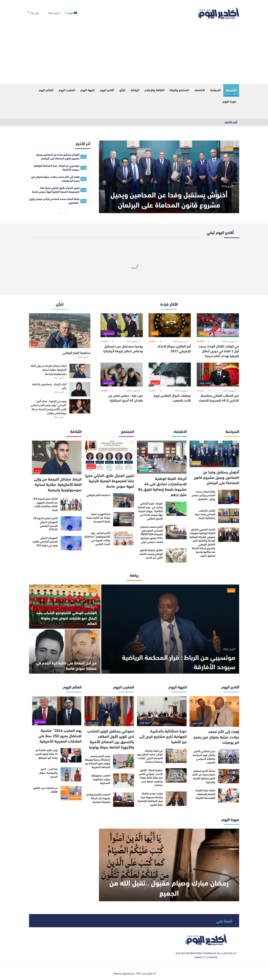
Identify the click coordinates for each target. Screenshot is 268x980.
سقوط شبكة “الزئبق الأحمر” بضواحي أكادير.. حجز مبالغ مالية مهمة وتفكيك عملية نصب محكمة (150, 777)
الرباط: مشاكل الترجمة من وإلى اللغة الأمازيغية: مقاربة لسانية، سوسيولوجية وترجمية (49, 370)
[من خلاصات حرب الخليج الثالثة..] (71, 793)
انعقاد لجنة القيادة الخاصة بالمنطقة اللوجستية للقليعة (205, 794)
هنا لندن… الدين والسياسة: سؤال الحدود (48, 773)
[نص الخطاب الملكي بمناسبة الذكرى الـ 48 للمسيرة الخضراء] (218, 375)
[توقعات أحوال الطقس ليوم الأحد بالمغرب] (170, 375)
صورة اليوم (230, 101)
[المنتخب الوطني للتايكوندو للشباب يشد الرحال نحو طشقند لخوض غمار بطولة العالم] (65, 607)
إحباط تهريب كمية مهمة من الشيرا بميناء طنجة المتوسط (98, 518)
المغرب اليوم (67, 90)
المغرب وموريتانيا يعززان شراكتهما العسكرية (101, 779)
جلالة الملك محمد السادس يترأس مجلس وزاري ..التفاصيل (203, 495)
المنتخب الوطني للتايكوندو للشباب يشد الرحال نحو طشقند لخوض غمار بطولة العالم (66, 618)
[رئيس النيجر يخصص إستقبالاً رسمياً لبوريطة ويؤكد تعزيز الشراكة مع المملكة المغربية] (124, 761)
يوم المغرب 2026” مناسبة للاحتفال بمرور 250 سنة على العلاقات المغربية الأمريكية (60, 735)
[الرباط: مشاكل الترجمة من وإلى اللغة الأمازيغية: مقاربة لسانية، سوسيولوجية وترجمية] (80, 371)
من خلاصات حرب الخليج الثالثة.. (45, 790)
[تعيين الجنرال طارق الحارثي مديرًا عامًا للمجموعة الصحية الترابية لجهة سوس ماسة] (109, 456)
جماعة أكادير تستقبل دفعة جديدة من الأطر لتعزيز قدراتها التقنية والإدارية (204, 776)
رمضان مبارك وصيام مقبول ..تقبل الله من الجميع (169, 887)
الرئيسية (231, 90)
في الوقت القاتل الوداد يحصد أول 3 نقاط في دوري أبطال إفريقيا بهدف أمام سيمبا (219, 351)
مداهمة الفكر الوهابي (76, 352)
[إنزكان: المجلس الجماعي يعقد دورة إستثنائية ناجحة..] (229, 516)
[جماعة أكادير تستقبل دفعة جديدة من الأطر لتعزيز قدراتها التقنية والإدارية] (229, 776)
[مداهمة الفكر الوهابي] (60, 331)
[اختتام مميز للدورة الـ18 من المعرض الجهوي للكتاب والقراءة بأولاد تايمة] (71, 504)
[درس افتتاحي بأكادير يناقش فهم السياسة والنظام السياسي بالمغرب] (229, 756)
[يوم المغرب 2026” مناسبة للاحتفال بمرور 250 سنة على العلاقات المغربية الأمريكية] (57, 711)
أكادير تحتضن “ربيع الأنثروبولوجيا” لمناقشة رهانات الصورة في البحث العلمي (97, 538)
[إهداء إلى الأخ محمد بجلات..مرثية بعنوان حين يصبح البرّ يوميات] (214, 711)
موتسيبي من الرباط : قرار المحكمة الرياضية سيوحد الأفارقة (179, 661)
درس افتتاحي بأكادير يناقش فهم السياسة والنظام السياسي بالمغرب (204, 757)
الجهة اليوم (87, 90)
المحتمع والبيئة (179, 90)
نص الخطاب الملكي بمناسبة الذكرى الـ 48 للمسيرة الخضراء (219, 398)
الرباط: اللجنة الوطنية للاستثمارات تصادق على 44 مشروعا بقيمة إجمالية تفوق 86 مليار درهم (162, 486)
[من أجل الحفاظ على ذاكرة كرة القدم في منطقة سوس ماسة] (65, 652)
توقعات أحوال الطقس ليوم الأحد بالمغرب (172, 398)
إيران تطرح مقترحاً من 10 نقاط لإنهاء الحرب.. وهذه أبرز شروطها (46, 754)
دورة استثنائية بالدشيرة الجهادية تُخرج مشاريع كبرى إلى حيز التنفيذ (163, 736)
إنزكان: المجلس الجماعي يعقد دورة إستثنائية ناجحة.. (205, 514)
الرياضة (135, 90)
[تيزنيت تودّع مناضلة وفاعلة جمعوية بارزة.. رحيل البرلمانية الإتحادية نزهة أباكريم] (176, 799)
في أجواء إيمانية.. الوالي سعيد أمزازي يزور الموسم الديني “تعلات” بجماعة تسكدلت (150, 756)
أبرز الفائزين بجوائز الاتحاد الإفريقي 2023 (174, 348)
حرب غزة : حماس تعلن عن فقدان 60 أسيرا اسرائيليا (126, 398)
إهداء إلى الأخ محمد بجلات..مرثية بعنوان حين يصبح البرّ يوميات (216, 737)
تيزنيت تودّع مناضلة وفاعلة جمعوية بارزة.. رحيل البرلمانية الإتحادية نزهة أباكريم (150, 799)
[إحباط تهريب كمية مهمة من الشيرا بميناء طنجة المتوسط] (124, 519)
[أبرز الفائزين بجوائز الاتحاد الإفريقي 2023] (170, 325)
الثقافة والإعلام (155, 90)
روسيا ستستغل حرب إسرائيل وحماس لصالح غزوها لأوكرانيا (123, 348)
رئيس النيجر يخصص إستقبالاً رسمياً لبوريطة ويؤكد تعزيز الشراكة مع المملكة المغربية (98, 761)
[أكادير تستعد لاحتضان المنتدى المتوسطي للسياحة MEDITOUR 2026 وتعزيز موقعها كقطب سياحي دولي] (176, 532)
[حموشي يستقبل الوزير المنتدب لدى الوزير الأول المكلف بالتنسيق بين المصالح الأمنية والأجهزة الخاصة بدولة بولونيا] (109, 711)
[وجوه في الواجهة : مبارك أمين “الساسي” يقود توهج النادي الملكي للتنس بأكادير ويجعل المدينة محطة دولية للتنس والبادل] (80, 406)
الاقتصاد (200, 90)
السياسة (215, 90)
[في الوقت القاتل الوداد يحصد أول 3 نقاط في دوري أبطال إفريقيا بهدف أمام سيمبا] (218, 325)
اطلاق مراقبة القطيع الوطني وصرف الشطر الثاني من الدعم (151, 554)
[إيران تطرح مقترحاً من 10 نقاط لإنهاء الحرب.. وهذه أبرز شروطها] (71, 755)
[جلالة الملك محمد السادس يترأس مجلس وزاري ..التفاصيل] (229, 497)
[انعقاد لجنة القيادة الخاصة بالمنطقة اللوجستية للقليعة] (229, 796)
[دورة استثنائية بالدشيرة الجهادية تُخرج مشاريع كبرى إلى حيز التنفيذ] (162, 711)
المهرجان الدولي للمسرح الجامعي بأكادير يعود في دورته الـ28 (45, 541)
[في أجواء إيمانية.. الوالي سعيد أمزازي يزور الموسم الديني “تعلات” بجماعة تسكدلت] (176, 756)
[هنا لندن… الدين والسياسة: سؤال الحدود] (71, 774)
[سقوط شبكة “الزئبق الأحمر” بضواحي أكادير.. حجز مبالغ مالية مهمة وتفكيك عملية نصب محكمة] (176, 775)
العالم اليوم (46, 90)
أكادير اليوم (107, 90)
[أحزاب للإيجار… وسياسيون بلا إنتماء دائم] (80, 389)
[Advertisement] (134, 55)
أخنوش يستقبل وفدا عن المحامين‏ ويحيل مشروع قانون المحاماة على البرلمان (169, 199)
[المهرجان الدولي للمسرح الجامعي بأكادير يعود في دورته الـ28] (71, 543)
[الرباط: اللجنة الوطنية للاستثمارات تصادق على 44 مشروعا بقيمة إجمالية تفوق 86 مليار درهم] (162, 457)
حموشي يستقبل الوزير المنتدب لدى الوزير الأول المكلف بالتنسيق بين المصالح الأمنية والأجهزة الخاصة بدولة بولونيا (111, 739)
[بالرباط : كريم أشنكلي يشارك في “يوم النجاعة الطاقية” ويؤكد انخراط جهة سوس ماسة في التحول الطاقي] (176, 509)
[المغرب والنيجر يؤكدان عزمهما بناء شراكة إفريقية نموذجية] (124, 800)
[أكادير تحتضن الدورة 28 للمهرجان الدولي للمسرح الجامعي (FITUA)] (71, 523)
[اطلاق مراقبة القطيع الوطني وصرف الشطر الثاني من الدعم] (176, 555)
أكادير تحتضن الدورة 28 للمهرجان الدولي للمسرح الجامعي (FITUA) (45, 524)
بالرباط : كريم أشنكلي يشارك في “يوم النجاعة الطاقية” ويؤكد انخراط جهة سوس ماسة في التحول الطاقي (150, 511)
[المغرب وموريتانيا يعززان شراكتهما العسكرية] (124, 781)
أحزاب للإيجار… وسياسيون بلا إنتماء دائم (49, 386)
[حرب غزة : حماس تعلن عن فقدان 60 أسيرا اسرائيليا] (122, 375)
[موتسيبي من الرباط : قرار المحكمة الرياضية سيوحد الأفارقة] (170, 629)
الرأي (122, 90)
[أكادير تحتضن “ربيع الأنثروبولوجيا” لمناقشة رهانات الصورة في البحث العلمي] (124, 538)
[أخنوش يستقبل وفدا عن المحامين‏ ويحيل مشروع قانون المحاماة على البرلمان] (169, 177)
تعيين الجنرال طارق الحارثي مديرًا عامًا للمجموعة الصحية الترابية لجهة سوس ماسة (109, 480)
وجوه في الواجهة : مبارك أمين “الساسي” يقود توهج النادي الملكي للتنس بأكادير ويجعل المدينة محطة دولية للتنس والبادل (49, 407)
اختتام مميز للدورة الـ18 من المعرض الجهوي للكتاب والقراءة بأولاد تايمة (45, 504)
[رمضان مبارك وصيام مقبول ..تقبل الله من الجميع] (169, 865)
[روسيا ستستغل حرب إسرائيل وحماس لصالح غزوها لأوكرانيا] (122, 325)
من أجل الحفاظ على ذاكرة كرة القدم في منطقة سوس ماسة (66, 665)
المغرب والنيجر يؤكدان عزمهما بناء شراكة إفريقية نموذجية (98, 798)
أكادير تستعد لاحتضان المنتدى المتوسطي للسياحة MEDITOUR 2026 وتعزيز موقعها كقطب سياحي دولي (151, 534)
